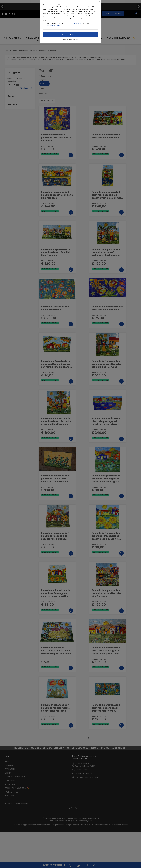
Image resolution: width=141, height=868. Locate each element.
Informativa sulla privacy (52, 25)
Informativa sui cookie (75, 23)
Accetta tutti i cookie (71, 34)
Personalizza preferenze (70, 39)
